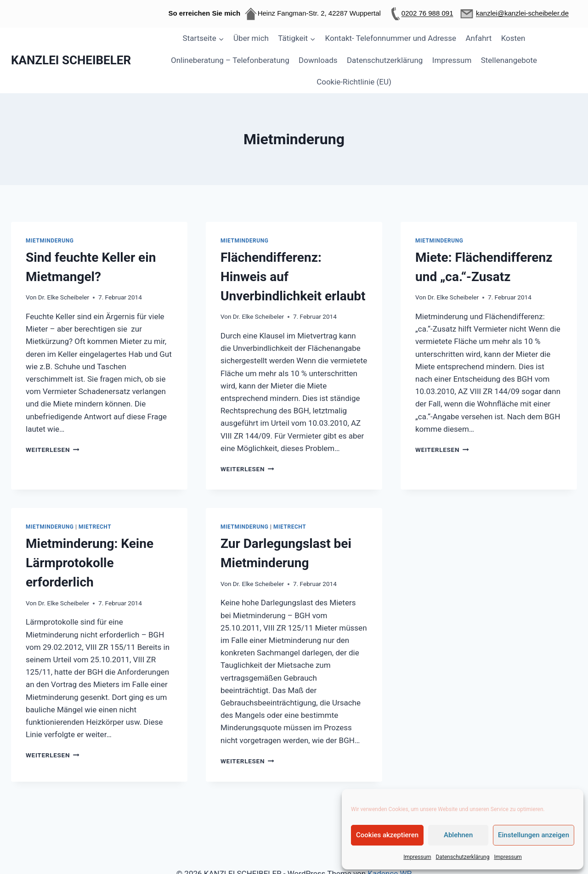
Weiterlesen (53, 450)
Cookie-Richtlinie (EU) (354, 82)
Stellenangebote (509, 60)
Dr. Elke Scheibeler (64, 297)
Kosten (513, 38)
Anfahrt (479, 38)
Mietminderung (50, 241)
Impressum (417, 857)
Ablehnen (458, 835)
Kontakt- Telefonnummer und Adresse (391, 38)
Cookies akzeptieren (387, 835)
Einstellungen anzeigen (534, 835)
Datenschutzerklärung (463, 857)
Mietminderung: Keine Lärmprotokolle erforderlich (90, 563)
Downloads (318, 60)
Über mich (251, 38)
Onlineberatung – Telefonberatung (230, 60)
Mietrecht (95, 527)
